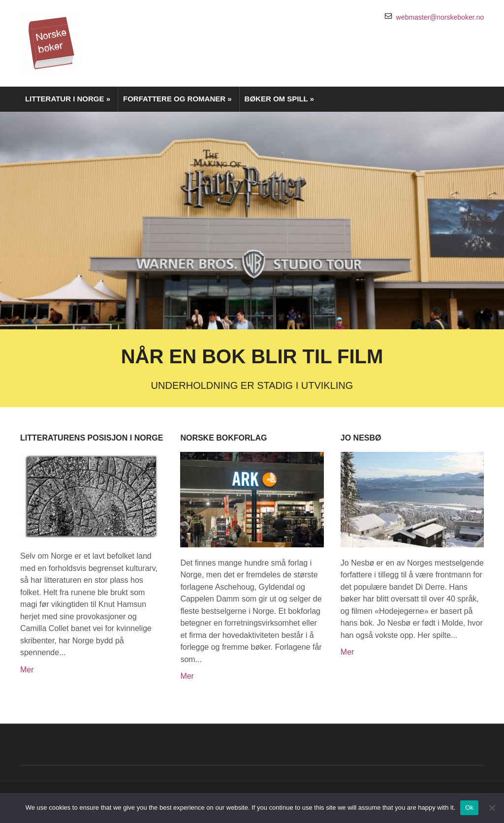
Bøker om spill (279, 99)
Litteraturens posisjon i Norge (92, 438)
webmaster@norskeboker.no (440, 17)
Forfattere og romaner (177, 99)
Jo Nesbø (361, 438)
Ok (469, 807)
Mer (27, 670)
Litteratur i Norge (68, 99)
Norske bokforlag (223, 438)
